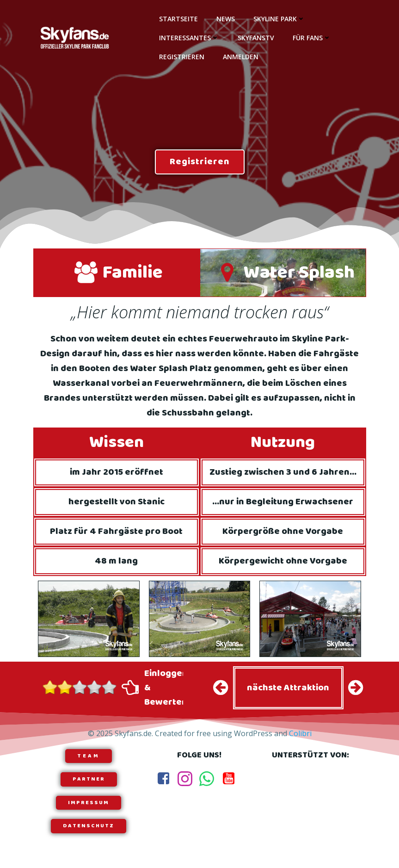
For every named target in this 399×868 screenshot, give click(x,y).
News (226, 19)
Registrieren (182, 57)
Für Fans (312, 38)
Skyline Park (279, 19)
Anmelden (241, 57)
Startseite (178, 19)
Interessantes (189, 38)
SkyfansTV (256, 38)
